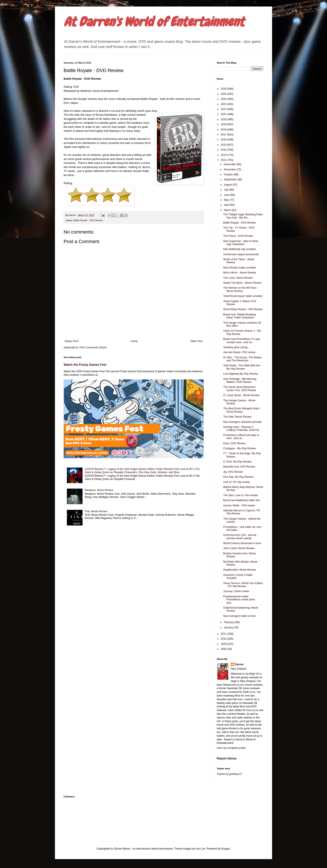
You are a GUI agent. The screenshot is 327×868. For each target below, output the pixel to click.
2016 (224, 140)
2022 (224, 109)
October (229, 175)
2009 (224, 644)
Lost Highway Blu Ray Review (241, 374)
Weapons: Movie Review (99, 490)
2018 (224, 130)
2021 (224, 114)
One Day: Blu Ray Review (238, 477)
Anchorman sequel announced (241, 254)
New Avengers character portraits (242, 422)
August (228, 185)
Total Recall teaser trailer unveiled (243, 296)
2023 (224, 104)
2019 (224, 124)
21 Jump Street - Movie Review (241, 395)
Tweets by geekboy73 (229, 774)
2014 (224, 150)
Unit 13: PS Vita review (237, 482)
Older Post (196, 341)
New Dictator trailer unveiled (239, 268)
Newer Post (71, 341)
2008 (224, 649)
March (228, 210)
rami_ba (200, 849)
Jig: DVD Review (233, 472)
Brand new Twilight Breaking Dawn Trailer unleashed (240, 316)
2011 (224, 634)
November (230, 170)
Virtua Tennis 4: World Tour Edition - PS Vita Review (243, 585)
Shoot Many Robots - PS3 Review (243, 309)
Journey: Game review (236, 591)
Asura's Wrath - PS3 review (239, 506)
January (229, 628)
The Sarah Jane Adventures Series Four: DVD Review (240, 389)
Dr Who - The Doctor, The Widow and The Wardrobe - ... (242, 359)
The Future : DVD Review (238, 236)
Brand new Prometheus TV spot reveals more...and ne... (242, 341)
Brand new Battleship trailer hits (242, 500)
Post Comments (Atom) (93, 348)
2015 (224, 145)
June (227, 195)
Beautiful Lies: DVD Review (239, 467)
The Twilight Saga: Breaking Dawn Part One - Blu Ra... (243, 216)
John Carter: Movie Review (239, 548)
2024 (224, 99)
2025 (224, 94)
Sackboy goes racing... (236, 347)
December (230, 164)
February (229, 622)
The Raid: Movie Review (237, 417)
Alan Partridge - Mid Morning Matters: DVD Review (240, 380)
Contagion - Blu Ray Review (239, 448)
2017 (224, 135)
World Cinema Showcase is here (242, 543)
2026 (224, 89)
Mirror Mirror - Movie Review (240, 273)
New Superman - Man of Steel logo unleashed (241, 243)
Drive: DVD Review (234, 443)
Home (134, 341)
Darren (239, 664)
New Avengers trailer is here (239, 616)
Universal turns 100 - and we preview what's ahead (240, 537)
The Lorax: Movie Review (238, 278)
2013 (224, 155)
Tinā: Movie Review (96, 511)
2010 (224, 639)
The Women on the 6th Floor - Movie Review (241, 289)
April (227, 205)
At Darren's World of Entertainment (154, 22)
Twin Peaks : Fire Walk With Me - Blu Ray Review (242, 367)
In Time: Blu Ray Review (237, 462)
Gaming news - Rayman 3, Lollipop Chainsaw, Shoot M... (242, 428)
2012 (224, 160)
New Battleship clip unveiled (239, 249)
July (227, 190)
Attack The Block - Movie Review (242, 283)
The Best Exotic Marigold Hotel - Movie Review (242, 410)
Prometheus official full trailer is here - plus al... (241, 437)
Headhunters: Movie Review (239, 570)
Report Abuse (227, 758)
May (227, 200)
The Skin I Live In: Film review (241, 495)
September (231, 180)
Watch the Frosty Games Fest (85, 365)
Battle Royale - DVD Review (88, 220)
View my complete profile (231, 748)
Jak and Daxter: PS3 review (239, 352)
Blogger (225, 849)
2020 (224, 119)
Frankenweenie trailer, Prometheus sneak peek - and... (240, 600)
